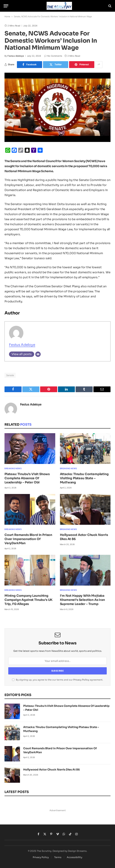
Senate (10, 375)
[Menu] (6, 6)
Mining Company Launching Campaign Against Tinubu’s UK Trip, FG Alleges (29, 600)
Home (7, 16)
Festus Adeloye (16, 56)
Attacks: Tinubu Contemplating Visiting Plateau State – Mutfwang (84, 478)
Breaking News (13, 468)
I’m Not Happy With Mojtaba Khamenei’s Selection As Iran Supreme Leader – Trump (82, 600)
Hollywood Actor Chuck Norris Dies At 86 (84, 537)
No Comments (53, 56)
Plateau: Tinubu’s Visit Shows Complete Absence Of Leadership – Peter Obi (27, 478)
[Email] (38, 354)
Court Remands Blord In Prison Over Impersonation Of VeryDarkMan (28, 539)
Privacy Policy (81, 680)
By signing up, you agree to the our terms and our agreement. (57, 680)
